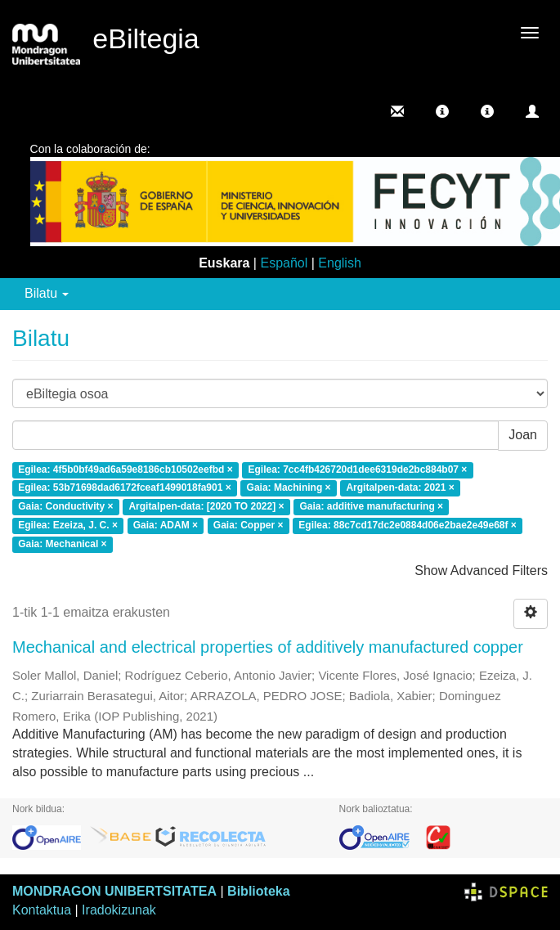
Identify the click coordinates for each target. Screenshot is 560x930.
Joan (523, 435)
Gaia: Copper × (249, 525)
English (339, 263)
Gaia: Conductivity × (65, 507)
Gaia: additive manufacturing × (371, 507)
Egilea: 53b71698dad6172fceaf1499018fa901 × (125, 488)
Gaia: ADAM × (166, 525)
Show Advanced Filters (481, 571)
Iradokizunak (119, 910)
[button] (442, 111)
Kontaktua (42, 910)
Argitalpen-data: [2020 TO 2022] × (206, 507)
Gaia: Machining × (289, 488)
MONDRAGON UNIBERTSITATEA (114, 891)
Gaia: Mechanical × (62, 544)
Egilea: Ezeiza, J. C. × (68, 525)
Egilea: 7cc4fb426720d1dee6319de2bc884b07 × (358, 469)
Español (284, 263)
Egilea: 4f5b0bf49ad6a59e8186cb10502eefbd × (125, 469)
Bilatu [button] (47, 293)
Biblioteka (258, 891)
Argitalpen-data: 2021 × (400, 488)
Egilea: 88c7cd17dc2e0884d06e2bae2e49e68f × (408, 525)
